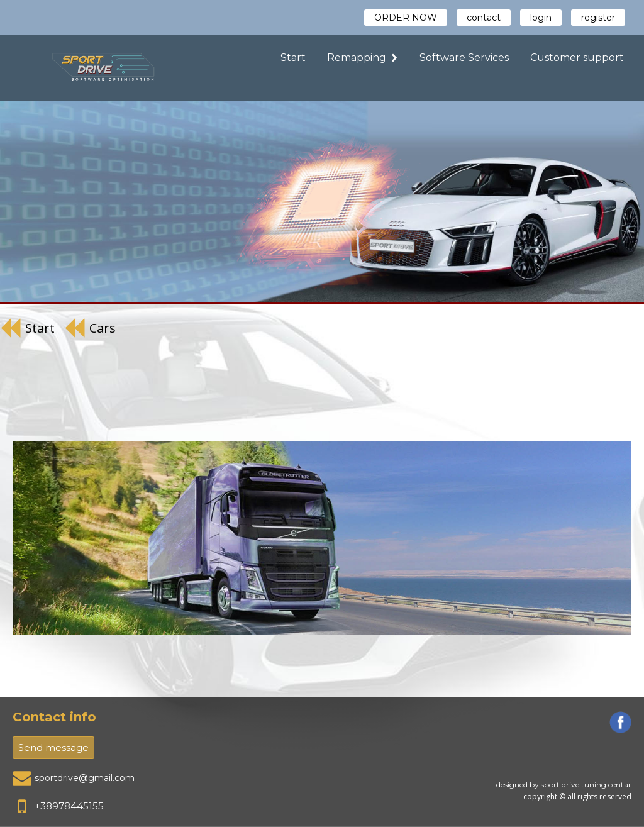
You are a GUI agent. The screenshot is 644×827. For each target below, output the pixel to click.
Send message (53, 747)
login (541, 18)
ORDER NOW (406, 18)
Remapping (363, 58)
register (598, 18)
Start (293, 58)
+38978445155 (69, 806)
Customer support (577, 58)
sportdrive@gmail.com (85, 778)
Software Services (464, 58)
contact (484, 18)
